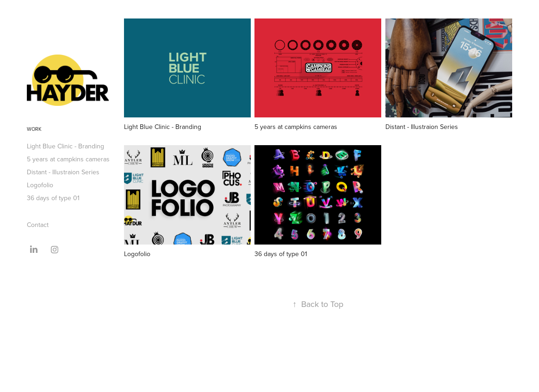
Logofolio (40, 185)
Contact (38, 225)
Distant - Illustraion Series (63, 172)
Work (34, 129)
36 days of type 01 (53, 198)
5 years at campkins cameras (68, 159)
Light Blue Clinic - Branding (65, 146)
